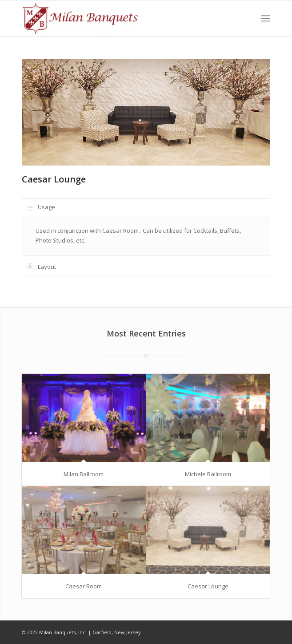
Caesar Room (84, 586)
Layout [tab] (41, 267)
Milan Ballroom (84, 474)
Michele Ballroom (208, 474)
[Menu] (266, 18)
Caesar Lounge (208, 586)
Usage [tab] (41, 207)
